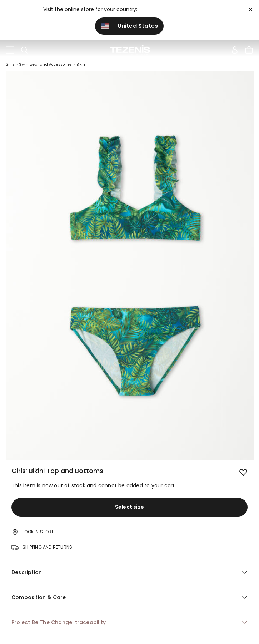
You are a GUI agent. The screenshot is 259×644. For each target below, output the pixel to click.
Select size (129, 507)
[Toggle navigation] (10, 50)
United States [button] (130, 26)
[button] (129, 572)
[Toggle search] (24, 50)
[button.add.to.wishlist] (243, 472)
